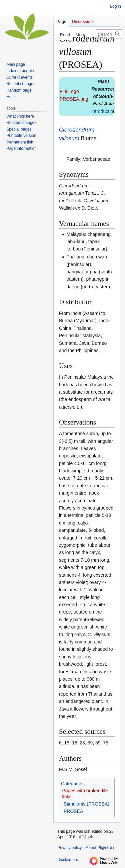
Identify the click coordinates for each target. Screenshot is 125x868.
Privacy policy (69, 848)
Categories (72, 784)
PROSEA (73, 811)
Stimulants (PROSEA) (86, 804)
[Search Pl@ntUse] (109, 34)
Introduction (103, 111)
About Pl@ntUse (100, 848)
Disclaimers (68, 860)
